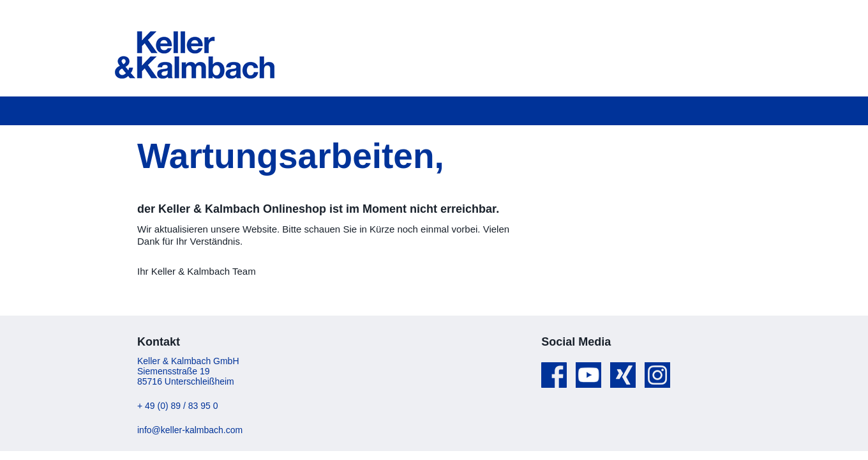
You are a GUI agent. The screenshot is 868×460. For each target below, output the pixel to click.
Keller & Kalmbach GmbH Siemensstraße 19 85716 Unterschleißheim (188, 371)
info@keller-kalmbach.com (190, 430)
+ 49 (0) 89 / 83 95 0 (177, 406)
